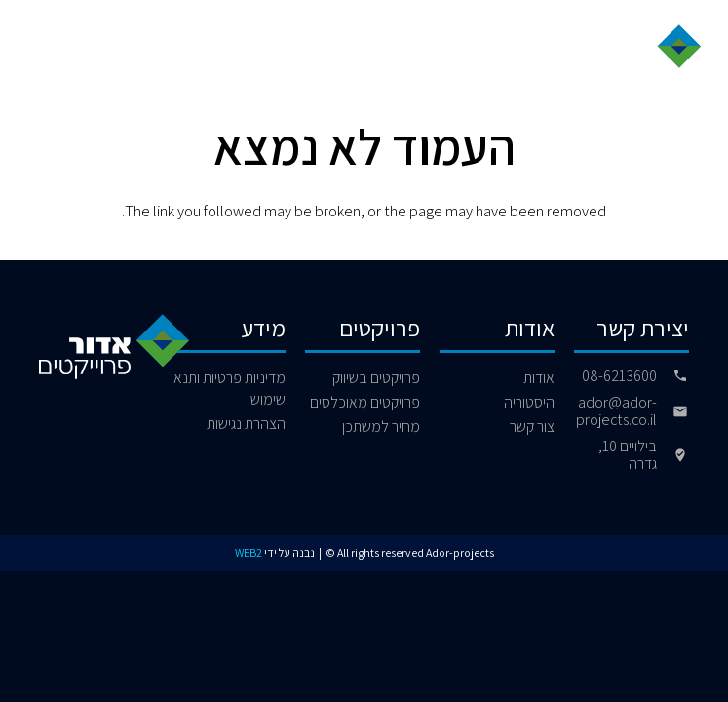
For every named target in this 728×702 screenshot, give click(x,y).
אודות (539, 378)
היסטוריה (529, 402)
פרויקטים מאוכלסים (365, 402)
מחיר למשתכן (381, 427)
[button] (41, 51)
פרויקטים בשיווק (376, 378)
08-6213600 (619, 376)
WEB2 (249, 552)
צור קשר (532, 427)
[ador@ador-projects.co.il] (673, 411)
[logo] (639, 51)
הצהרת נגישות (246, 424)
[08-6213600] (673, 375)
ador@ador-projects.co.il (616, 411)
